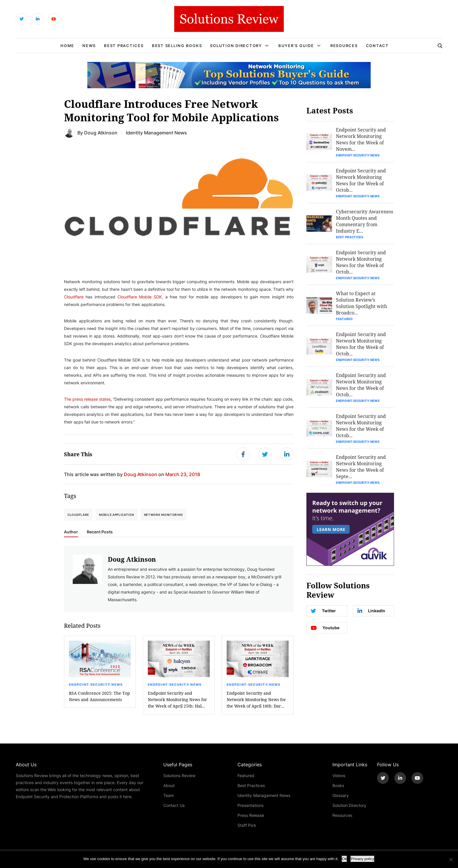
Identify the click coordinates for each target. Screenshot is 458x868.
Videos (339, 776)
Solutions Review (179, 776)
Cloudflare (74, 297)
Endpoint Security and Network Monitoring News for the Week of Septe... (361, 467)
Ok (345, 859)
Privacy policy (362, 859)
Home (67, 46)
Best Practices (124, 46)
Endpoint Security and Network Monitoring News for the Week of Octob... (361, 180)
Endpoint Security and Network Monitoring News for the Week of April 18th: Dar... (256, 700)
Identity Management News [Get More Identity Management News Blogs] (156, 133)
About (169, 785)
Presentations (250, 805)
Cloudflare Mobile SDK (140, 297)
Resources (344, 46)
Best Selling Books (177, 46)
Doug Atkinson (101, 133)
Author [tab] (71, 532)
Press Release (251, 815)
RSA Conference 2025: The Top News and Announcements (99, 696)
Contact (377, 46)
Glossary (341, 795)
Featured (344, 319)
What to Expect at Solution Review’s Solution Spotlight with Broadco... (361, 303)
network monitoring (164, 515)
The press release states (87, 399)
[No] (451, 860)
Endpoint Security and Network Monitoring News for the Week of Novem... (361, 139)
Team (169, 795)
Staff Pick (247, 825)
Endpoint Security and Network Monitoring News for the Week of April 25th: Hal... (177, 700)
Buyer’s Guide (296, 46)
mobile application (117, 515)
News (89, 46)
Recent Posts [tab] (100, 532)
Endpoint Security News (96, 684)
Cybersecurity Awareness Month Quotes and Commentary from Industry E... (365, 221)
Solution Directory (236, 46)
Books (338, 785)
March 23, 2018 (183, 474)
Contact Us (174, 805)
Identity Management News (264, 795)
